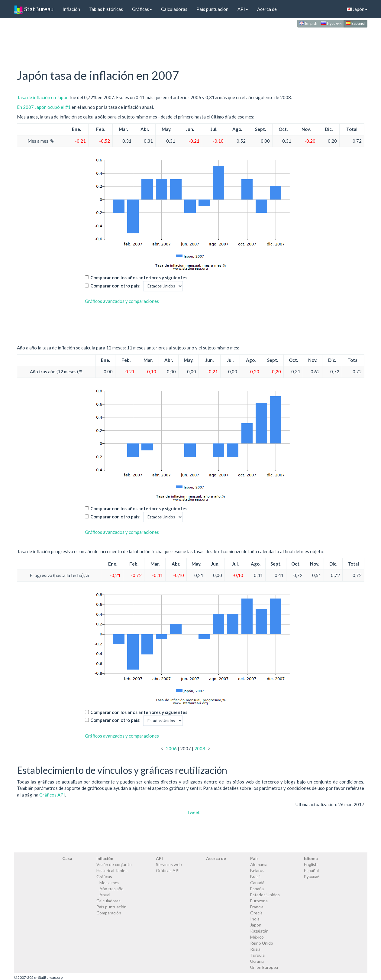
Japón (357, 9)
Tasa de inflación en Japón (43, 97)
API (243, 9)
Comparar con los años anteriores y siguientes (139, 277)
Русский (331, 23)
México (257, 937)
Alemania (259, 864)
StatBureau (34, 9)
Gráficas (142, 9)
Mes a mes (109, 883)
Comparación (109, 913)
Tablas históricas (106, 9)
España (257, 889)
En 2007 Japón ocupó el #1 (44, 107)
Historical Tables (112, 870)
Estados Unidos (265, 895)
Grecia (256, 913)
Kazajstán (259, 931)
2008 (200, 748)
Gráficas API (168, 870)
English (308, 23)
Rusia (255, 949)
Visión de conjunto (114, 864)
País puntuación (212, 9)
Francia (257, 907)
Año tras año (111, 889)
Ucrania (257, 961)
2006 (171, 748)
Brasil (255, 876)
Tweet (193, 812)
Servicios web (169, 864)
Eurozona (259, 901)
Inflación (71, 9)
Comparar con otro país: (115, 286)
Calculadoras (174, 9)
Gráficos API (52, 795)
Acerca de (267, 9)
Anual (105, 895)
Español (355, 23)
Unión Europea (264, 967)
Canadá (257, 883)
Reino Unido (262, 943)
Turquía (257, 955)
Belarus (257, 870)
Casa (67, 858)
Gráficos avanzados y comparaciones (122, 301)
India (255, 919)
